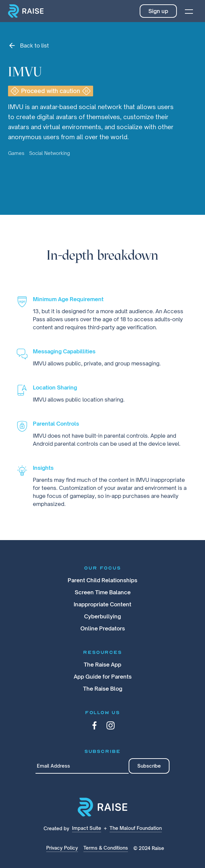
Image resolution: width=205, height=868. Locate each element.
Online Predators (103, 628)
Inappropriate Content (102, 604)
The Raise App (102, 665)
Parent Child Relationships (102, 580)
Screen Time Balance (103, 592)
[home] (26, 11)
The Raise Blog (103, 689)
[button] (189, 11)
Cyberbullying (102, 616)
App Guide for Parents (103, 677)
